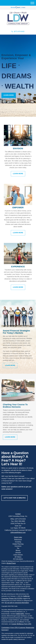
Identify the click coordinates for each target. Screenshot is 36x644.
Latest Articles (18, 555)
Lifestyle (18, 553)
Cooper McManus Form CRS (21, 624)
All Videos (18, 557)
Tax (18, 548)
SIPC (23, 614)
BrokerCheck (11, 563)
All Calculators (18, 559)
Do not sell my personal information (17, 603)
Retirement (18, 540)
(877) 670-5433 (18, 32)
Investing (18, 542)
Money (18, 550)
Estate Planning (18, 544)
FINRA (18, 614)
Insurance (18, 546)
